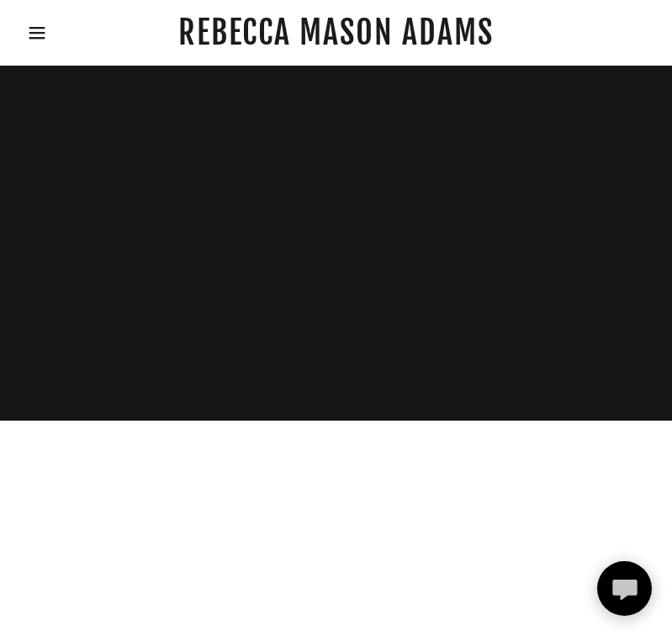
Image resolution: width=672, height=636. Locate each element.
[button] (34, 33)
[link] (336, 39)
